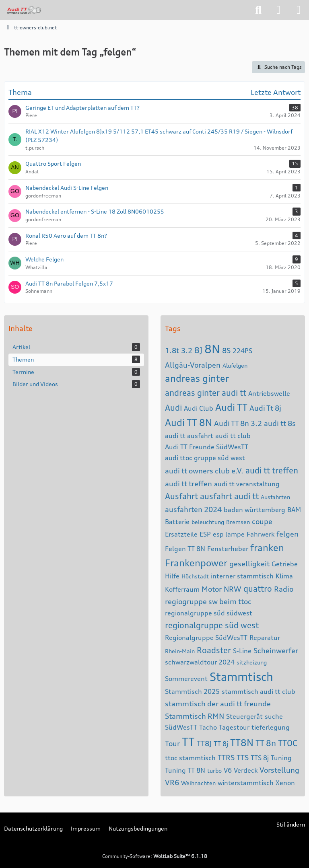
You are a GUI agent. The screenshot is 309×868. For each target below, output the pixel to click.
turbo (214, 770)
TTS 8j (260, 758)
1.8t (172, 350)
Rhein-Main (180, 651)
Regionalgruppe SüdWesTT (206, 638)
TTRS (226, 757)
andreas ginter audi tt (206, 393)
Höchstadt (195, 576)
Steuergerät (244, 716)
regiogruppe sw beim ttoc (208, 601)
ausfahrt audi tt (229, 496)
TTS (243, 757)
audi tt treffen (272, 470)
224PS (242, 351)
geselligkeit (249, 564)
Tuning (281, 758)
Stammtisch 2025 (192, 691)
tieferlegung (271, 727)
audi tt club (233, 436)
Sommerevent (186, 679)
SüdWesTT (181, 727)
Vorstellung (279, 770)
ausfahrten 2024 (193, 509)
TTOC (288, 743)
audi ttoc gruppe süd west (205, 458)
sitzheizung (252, 662)
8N (212, 349)
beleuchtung (208, 522)
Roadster (214, 650)
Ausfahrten (275, 497)
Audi (173, 408)
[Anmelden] (278, 10)
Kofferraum (182, 589)
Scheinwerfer (276, 650)
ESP (205, 534)
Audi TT (231, 407)
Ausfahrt (181, 496)
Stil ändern (291, 824)
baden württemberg (254, 510)
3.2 (187, 350)
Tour (172, 743)
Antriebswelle (269, 393)
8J (198, 350)
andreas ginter (197, 378)
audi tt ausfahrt (189, 436)
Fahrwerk (261, 534)
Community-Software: (155, 856)
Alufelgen (235, 365)
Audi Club (199, 408)
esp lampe (229, 534)
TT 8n (266, 743)
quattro (258, 589)
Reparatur (265, 638)
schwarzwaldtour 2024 (200, 662)
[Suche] (258, 10)
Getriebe (285, 564)
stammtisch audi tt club (259, 691)
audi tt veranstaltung (247, 484)
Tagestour (234, 727)
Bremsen (238, 522)
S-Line (242, 651)
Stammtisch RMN (195, 716)
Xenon (285, 783)
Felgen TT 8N (185, 549)
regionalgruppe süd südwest (209, 613)
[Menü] (299, 10)
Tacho (208, 727)
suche (274, 716)
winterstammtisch (246, 783)
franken (267, 548)
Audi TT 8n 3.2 (238, 423)
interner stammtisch (242, 576)
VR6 (172, 782)
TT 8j (221, 744)
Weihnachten (198, 783)
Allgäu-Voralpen (193, 365)
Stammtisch (241, 677)
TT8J (204, 743)
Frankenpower (196, 563)
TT (188, 742)
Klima (284, 576)
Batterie (177, 522)
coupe (262, 521)
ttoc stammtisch (190, 758)
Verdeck (246, 770)
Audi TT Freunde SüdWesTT (207, 447)
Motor (212, 589)
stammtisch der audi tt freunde (218, 703)
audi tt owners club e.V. (204, 471)
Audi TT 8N (188, 423)
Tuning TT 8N (185, 770)
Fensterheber (228, 549)
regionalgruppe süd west (212, 625)
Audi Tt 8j (265, 408)
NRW (233, 589)
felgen (287, 534)
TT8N (242, 743)
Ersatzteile (181, 534)
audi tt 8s (280, 423)
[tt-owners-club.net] (24, 10)
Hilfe (172, 576)
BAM (294, 510)
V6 (228, 770)
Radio (284, 589)
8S (226, 350)
